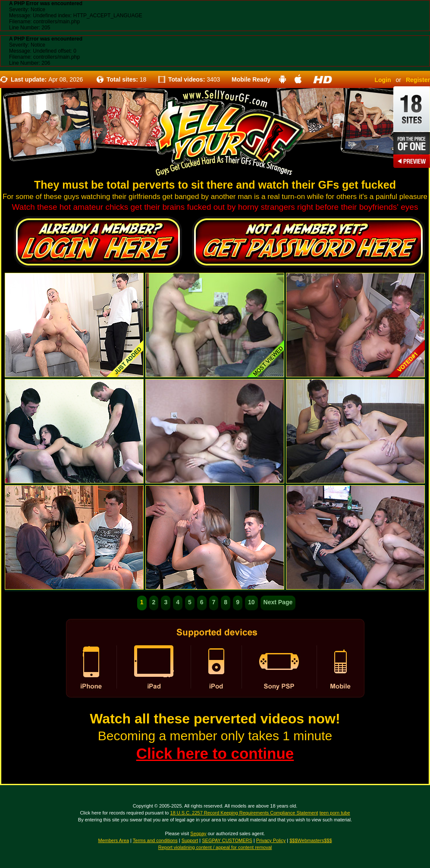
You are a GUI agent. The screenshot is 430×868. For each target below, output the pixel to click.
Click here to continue (215, 753)
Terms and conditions (155, 840)
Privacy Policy (271, 840)
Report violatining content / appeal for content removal (215, 847)
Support (190, 840)
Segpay (198, 833)
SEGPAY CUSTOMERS (227, 840)
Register (418, 80)
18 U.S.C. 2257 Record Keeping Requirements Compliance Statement (244, 813)
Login (383, 80)
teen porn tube (335, 813)
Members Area (113, 840)
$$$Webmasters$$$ (311, 840)
